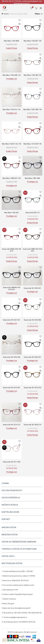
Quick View (20, 24)
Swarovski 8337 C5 (32, 213)
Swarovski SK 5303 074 (32, 425)
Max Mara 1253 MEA (12, 41)
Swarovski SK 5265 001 (32, 357)
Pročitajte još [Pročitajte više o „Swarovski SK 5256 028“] (12, 361)
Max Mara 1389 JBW (32, 178)
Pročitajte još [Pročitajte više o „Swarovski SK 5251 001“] (12, 323)
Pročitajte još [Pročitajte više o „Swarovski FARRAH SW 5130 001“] (12, 293)
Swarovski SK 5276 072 (12, 425)
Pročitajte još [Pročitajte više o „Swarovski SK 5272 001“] (12, 391)
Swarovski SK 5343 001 (32, 288)
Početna (6, 14)
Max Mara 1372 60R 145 (32, 144)
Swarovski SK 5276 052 (32, 388)
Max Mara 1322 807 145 (32, 41)
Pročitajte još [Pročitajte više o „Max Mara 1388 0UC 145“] (12, 186)
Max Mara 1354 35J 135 (12, 110)
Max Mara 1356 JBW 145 (32, 110)
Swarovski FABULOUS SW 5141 (12, 250)
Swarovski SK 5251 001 (12, 320)
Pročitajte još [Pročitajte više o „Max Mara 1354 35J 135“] (12, 113)
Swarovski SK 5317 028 (12, 462)
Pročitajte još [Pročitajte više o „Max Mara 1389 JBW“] (32, 182)
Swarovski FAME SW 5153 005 (32, 250)
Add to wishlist (20, 20)
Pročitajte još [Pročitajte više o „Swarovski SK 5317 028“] (12, 472)
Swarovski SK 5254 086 (32, 320)
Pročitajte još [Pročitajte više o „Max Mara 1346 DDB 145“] (12, 79)
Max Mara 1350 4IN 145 (32, 75)
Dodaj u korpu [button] (12, 48)
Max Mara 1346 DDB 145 (12, 75)
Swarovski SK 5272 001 (12, 388)
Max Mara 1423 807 (12, 213)
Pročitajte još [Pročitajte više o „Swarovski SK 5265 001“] (32, 361)
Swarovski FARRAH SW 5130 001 (12, 288)
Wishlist (33, 7)
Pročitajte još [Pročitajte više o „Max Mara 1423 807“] (12, 216)
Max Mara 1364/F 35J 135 (12, 144)
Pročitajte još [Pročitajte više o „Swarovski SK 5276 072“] (12, 428)
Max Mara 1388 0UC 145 (12, 178)
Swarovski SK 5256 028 (12, 357)
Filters (38, 14)
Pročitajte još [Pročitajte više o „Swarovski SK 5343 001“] (32, 292)
